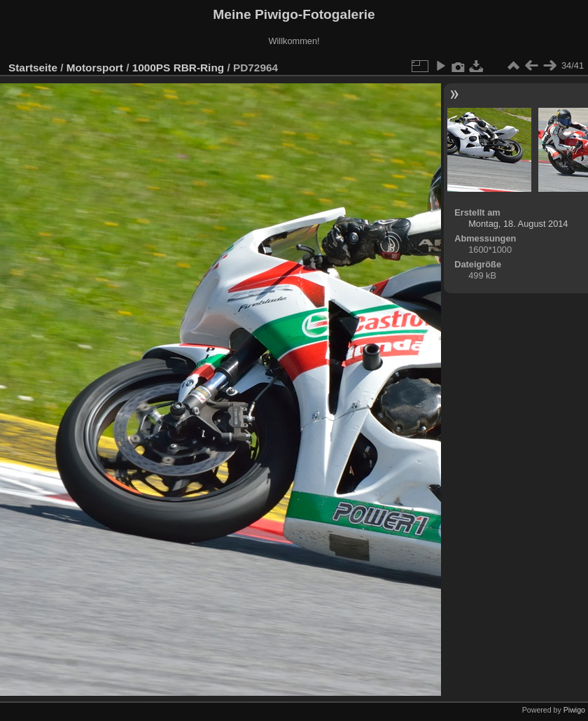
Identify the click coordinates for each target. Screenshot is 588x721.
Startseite (33, 68)
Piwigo (574, 710)
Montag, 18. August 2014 (518, 224)
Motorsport (95, 68)
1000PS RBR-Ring (178, 68)
